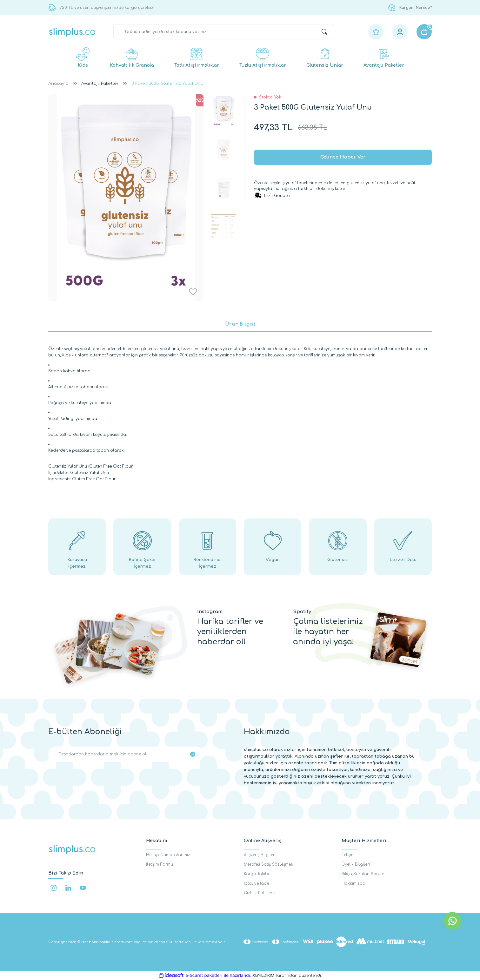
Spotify (302, 612)
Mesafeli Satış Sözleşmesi (269, 864)
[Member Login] (400, 32)
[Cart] (424, 32)
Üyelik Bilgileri (356, 864)
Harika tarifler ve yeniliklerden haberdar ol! (230, 632)
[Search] (224, 32)
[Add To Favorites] (193, 292)
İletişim (348, 855)
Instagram (210, 612)
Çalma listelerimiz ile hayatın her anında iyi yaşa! (328, 632)
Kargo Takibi (256, 874)
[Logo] (72, 32)
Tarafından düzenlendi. (287, 976)
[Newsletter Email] (126, 754)
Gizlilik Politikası (260, 893)
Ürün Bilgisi (240, 324)
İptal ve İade (256, 883)
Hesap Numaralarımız (168, 855)
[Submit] (193, 754)
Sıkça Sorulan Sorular (364, 874)
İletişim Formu (160, 864)
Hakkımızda (353, 883)
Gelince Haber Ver (343, 157)
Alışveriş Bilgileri (260, 855)
